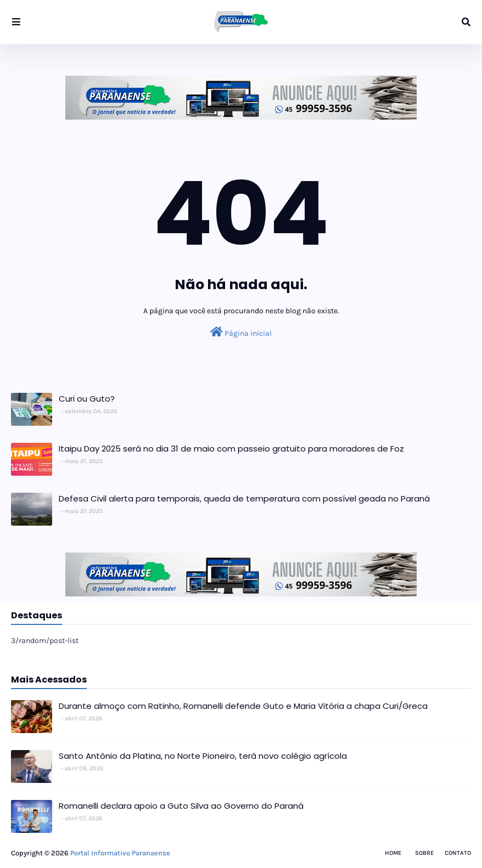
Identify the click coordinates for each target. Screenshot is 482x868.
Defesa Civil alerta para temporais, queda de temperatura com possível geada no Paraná (244, 498)
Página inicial (241, 332)
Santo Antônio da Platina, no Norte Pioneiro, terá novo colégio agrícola (203, 756)
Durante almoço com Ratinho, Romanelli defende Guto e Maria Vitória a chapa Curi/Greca (243, 706)
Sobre (424, 853)
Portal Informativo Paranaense (120, 853)
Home (393, 853)
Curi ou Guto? (87, 399)
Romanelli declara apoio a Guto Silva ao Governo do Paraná (181, 806)
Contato (458, 853)
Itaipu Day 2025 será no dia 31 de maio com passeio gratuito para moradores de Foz (231, 449)
